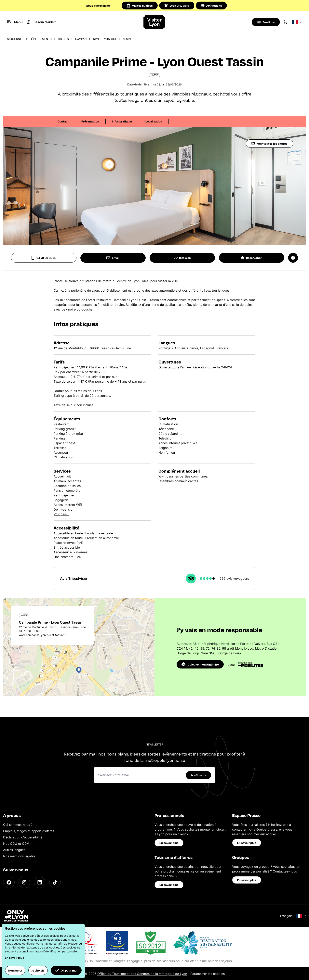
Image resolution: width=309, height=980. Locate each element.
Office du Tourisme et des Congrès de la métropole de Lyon (142, 974)
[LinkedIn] (40, 882)
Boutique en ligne (98, 6)
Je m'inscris (198, 775)
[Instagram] (24, 882)
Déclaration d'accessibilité (23, 837)
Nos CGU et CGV (16, 844)
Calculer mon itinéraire (200, 664)
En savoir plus (169, 843)
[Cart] (286, 22)
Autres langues (14, 850)
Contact (63, 121)
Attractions (211, 6)
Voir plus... (61, 514)
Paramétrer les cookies (208, 974)
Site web (182, 258)
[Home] (155, 22)
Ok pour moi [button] (66, 970)
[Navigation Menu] (15, 22)
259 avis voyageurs (234, 579)
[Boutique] (266, 22)
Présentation (90, 121)
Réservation (252, 258)
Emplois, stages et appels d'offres (29, 831)
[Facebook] (9, 882)
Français (293, 916)
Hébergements (41, 39)
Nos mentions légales (19, 856)
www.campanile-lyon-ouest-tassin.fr (42, 635)
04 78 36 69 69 (44, 258)
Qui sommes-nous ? (18, 825)
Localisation (154, 121)
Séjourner (15, 39)
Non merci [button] (15, 970)
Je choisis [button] (38, 970)
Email (113, 258)
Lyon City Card (177, 6)
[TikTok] (55, 882)
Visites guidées (140, 6)
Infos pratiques (122, 121)
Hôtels (63, 39)
